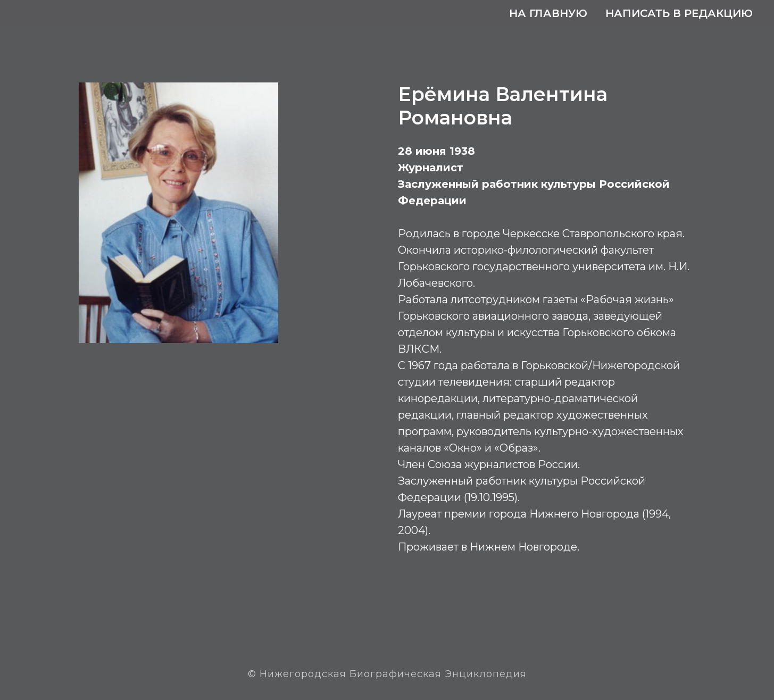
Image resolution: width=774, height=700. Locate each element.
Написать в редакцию (679, 13)
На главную (548, 13)
